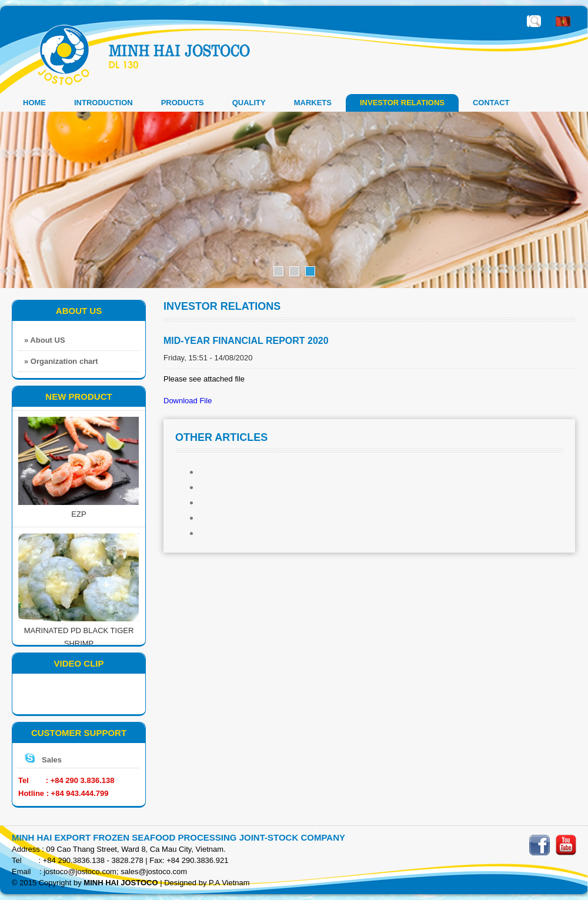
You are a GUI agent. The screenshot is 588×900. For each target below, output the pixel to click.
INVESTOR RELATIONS (402, 103)
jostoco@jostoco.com (80, 871)
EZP (78, 524)
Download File (188, 401)
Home (34, 103)
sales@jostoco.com (154, 871)
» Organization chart (61, 361)
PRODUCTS (183, 103)
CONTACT (491, 103)
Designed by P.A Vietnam (207, 883)
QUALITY (249, 103)
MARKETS (313, 103)
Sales (52, 760)
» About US (45, 340)
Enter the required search (535, 21)
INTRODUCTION (103, 103)
